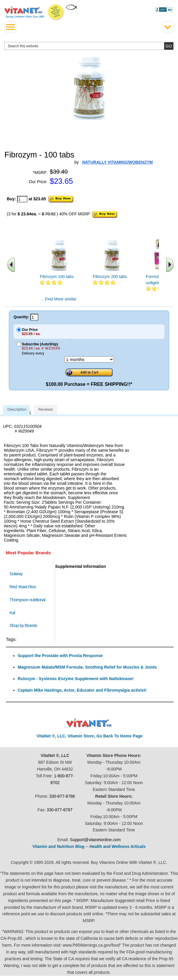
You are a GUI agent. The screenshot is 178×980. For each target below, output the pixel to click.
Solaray (16, 574)
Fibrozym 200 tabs (110, 277)
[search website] (89, 46)
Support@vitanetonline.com (95, 840)
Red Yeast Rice (23, 587)
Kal (12, 613)
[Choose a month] (89, 359)
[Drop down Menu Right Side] (168, 27)
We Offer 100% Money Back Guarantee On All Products (56, 12)
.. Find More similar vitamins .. (59, 301)
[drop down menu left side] (10, 27)
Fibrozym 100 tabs (57, 277)
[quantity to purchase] (22, 199)
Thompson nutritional (27, 600)
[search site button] (169, 46)
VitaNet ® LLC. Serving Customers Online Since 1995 (24, 12)
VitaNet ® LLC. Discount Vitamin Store (89, 723)
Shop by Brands (25, 625)
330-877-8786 (62, 796)
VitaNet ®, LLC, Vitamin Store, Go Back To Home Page (90, 736)
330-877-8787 (60, 810)
